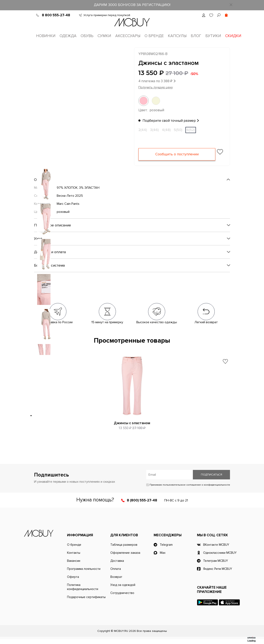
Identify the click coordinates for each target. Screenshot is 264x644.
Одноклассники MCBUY (220, 557)
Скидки (233, 36)
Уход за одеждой (123, 590)
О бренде (154, 36)
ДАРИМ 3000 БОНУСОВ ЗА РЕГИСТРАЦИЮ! (132, 5)
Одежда (68, 36)
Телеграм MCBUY (216, 566)
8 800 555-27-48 (56, 15)
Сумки (104, 36)
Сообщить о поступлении (177, 155)
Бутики (213, 36)
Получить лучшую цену (156, 88)
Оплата (116, 574)
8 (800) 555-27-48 (142, 505)
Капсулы (177, 36)
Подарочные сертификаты (86, 602)
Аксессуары (128, 36)
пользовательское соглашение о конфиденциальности (196, 490)
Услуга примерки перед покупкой (107, 15)
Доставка (117, 566)
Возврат (116, 582)
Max (163, 557)
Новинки (46, 36)
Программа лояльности (84, 574)
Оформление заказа (125, 557)
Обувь (87, 36)
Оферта (73, 582)
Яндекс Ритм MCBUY (218, 574)
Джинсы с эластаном (132, 424)
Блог (196, 36)
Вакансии (74, 566)
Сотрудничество (122, 598)
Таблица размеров (124, 549)
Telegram (166, 549)
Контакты (74, 557)
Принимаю (188, 490)
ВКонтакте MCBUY (216, 549)
